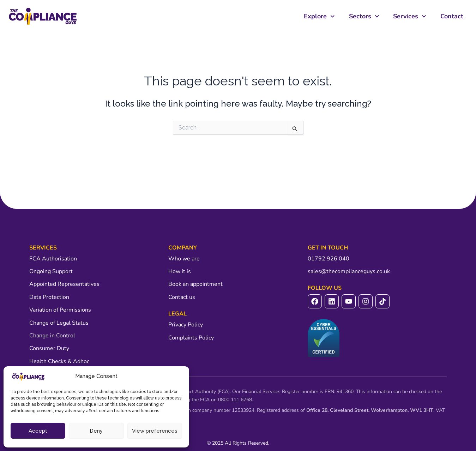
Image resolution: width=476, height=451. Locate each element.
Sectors (364, 16)
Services (410, 16)
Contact (452, 16)
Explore (319, 16)
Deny (96, 431)
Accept (38, 431)
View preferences (155, 431)
